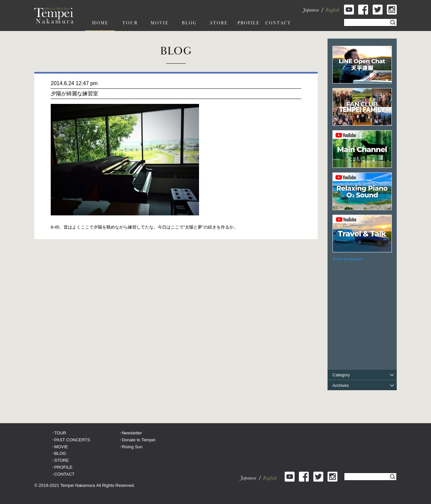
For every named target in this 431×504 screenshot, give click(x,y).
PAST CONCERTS (72, 440)
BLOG (60, 453)
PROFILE (63, 467)
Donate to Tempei (138, 440)
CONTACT (64, 474)
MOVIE (61, 447)
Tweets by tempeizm (347, 259)
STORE (61, 460)
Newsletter (132, 433)
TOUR (60, 433)
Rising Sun (132, 447)
